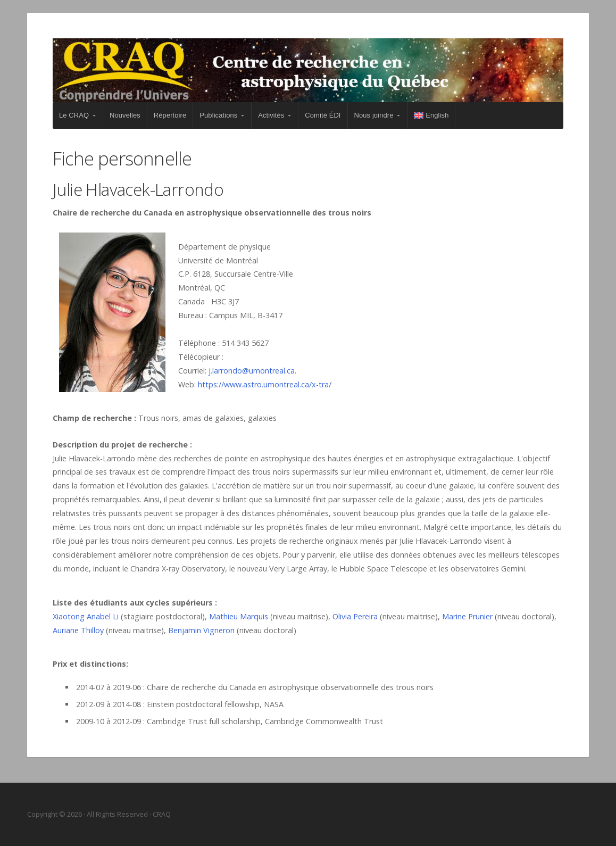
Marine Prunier (467, 616)
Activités (271, 115)
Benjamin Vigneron (201, 630)
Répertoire (170, 115)
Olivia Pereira (355, 616)
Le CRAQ (74, 115)
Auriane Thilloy (78, 630)
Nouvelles (125, 115)
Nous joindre (374, 115)
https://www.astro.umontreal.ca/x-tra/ (265, 384)
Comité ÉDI (323, 115)
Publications (218, 115)
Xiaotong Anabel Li (86, 616)
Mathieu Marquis (239, 616)
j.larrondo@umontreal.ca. (252, 371)
